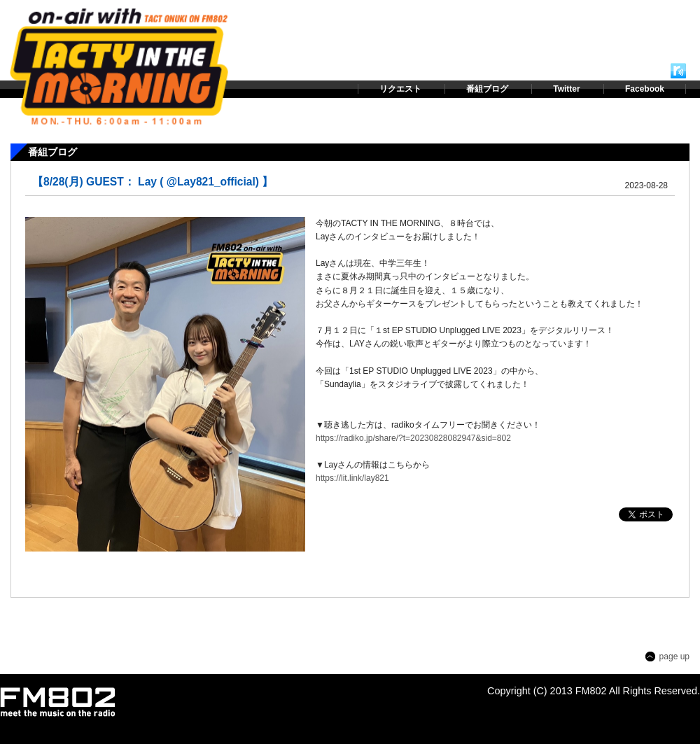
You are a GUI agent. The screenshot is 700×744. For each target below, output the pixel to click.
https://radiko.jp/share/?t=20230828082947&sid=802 (413, 438)
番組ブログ (487, 89)
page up (674, 657)
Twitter (566, 89)
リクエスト (400, 89)
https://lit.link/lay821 (352, 478)
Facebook (645, 89)
